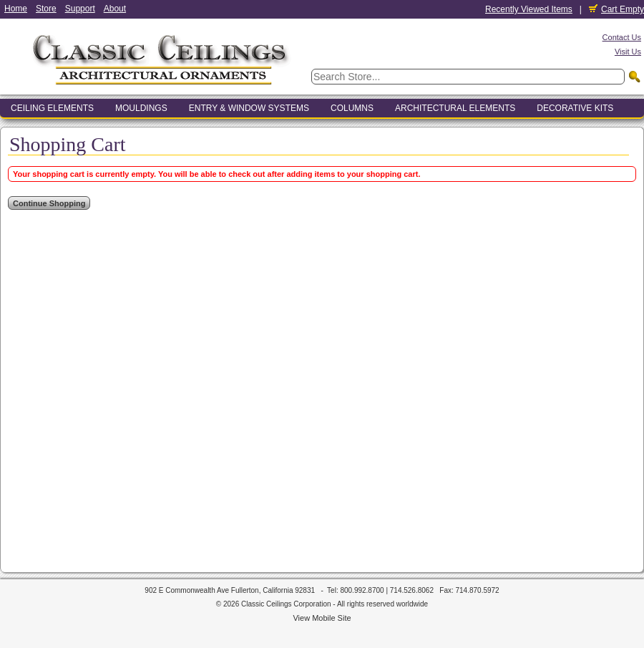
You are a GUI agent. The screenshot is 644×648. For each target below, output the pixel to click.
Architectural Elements (455, 108)
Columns (352, 108)
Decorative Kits (575, 108)
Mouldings (141, 108)
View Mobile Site (322, 618)
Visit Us (628, 52)
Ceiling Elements (52, 108)
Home (16, 9)
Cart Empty (616, 9)
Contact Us (622, 37)
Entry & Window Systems (249, 108)
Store (46, 9)
